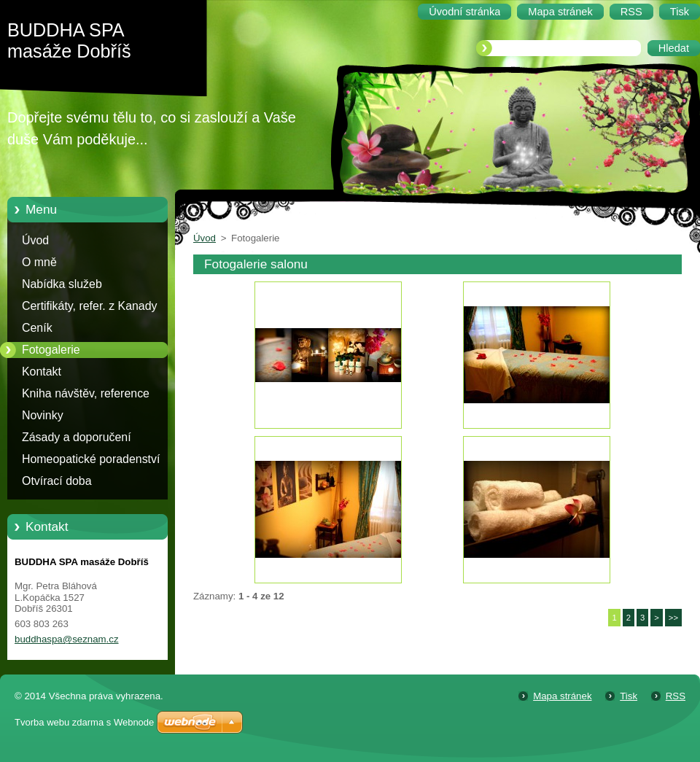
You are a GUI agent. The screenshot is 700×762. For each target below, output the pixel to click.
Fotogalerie (51, 350)
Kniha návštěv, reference (86, 393)
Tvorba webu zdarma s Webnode (84, 722)
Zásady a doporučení (77, 437)
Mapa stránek (562, 696)
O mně (39, 262)
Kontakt (42, 372)
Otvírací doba (57, 481)
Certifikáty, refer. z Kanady (90, 306)
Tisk (629, 696)
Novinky (43, 415)
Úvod (35, 240)
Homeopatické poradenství (91, 459)
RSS (676, 696)
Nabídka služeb (62, 284)
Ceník (37, 328)
